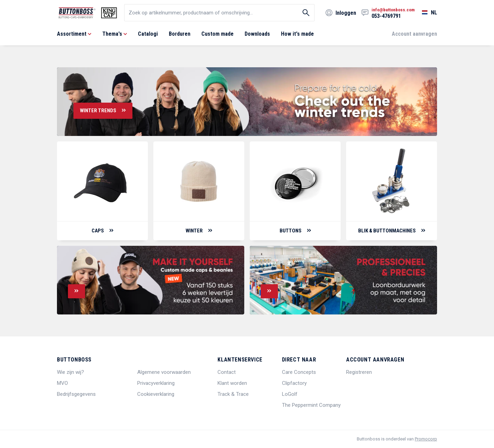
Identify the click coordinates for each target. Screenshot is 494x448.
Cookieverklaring (156, 394)
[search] (219, 13)
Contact (227, 372)
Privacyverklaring (156, 383)
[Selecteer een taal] (426, 13)
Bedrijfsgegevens (76, 394)
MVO (62, 383)
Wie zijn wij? (70, 372)
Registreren (359, 372)
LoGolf (290, 394)
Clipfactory (294, 383)
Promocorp (426, 439)
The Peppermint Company (311, 405)
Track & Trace (233, 394)
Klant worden (232, 383)
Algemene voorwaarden (164, 372)
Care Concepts (299, 372)
